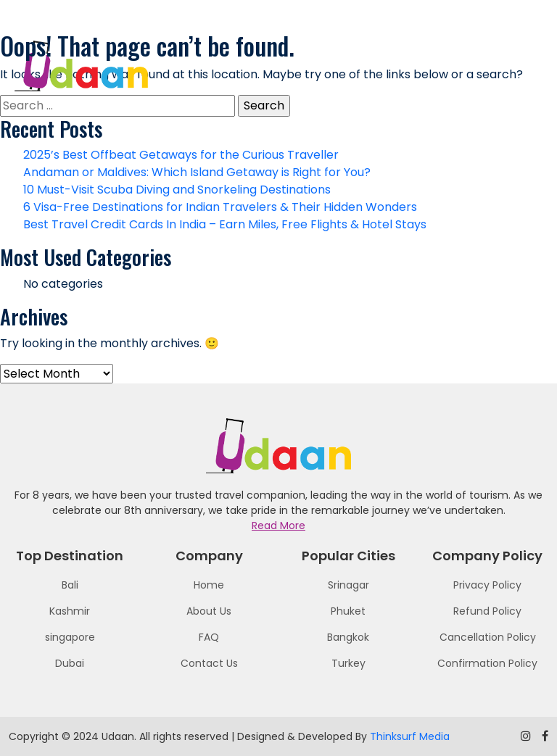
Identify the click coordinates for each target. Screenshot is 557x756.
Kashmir (70, 611)
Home (209, 585)
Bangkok (348, 637)
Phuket (348, 611)
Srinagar (348, 585)
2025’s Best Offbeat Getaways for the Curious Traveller (181, 155)
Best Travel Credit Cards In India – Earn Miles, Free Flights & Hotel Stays (225, 224)
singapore (70, 637)
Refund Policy (487, 611)
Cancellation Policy (488, 637)
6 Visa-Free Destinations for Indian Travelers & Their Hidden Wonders (220, 207)
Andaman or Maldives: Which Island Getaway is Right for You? (197, 172)
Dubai (70, 663)
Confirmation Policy (487, 663)
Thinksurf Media (410, 736)
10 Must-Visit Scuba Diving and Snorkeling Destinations (177, 190)
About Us (209, 611)
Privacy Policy (487, 585)
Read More (278, 526)
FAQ (209, 637)
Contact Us (209, 663)
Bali (70, 585)
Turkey (348, 663)
